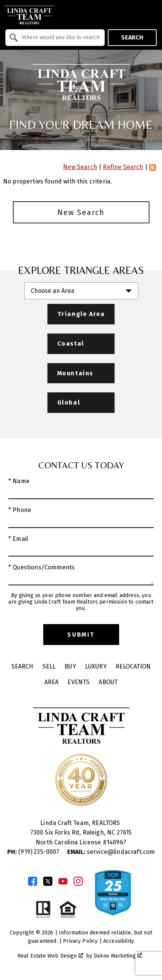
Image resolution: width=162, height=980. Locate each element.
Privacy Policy (80, 941)
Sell (49, 666)
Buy (70, 666)
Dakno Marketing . (118, 956)
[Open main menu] (151, 15)
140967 (116, 842)
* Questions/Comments (42, 567)
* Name (19, 481)
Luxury (96, 666)
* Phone (20, 510)
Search (132, 37)
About (108, 682)
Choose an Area (53, 291)
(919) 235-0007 (34, 852)
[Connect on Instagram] (78, 881)
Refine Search (123, 167)
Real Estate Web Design (50, 956)
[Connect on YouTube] (63, 881)
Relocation (133, 666)
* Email (18, 539)
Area (52, 682)
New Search (80, 167)
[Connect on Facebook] (33, 881)
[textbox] (60, 38)
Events (79, 682)
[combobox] (55, 38)
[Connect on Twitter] (48, 881)
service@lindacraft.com (111, 852)
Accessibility (119, 941)
